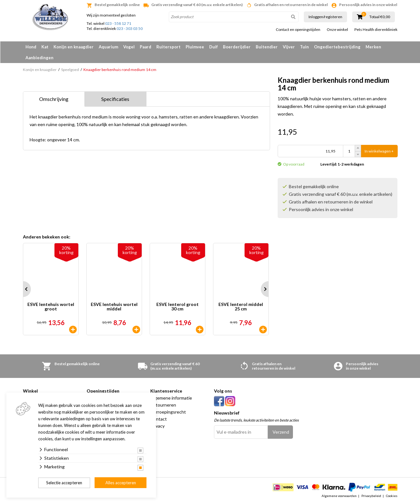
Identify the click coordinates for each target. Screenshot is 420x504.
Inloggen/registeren (325, 17)
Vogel (129, 47)
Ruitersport (168, 47)
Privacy (157, 426)
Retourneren (163, 405)
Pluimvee (195, 47)
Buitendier (267, 47)
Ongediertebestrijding (337, 47)
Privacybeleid (371, 496)
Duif (214, 47)
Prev (23, 289)
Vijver (289, 47)
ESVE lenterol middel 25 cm (241, 307)
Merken (373, 47)
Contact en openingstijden (298, 30)
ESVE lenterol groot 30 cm (178, 307)
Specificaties (115, 99)
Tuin (304, 47)
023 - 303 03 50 (130, 28)
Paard (146, 47)
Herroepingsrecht (168, 412)
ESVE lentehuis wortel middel (114, 307)
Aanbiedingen (39, 58)
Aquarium (108, 47)
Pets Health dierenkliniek (376, 30)
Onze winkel (337, 30)
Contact (159, 419)
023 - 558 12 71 (118, 23)
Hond (31, 47)
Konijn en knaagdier (74, 47)
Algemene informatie (171, 398)
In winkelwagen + (379, 151)
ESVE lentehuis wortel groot (51, 307)
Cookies (392, 496)
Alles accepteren (121, 483)
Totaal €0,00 (380, 17)
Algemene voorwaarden (339, 496)
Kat (45, 47)
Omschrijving (54, 99)
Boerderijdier (237, 47)
